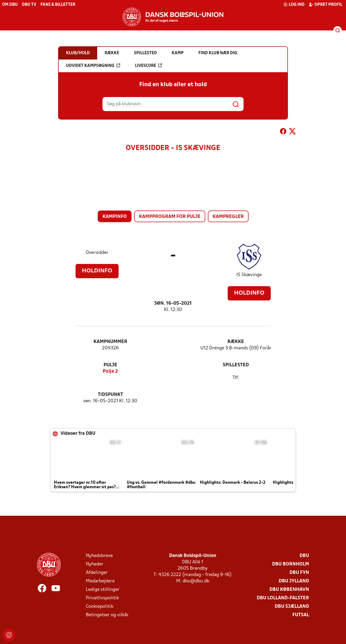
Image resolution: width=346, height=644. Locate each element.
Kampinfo (115, 217)
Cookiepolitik (100, 607)
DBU (304, 556)
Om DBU (10, 5)
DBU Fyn (299, 573)
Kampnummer (110, 342)
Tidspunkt (110, 395)
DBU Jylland (294, 581)
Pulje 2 (110, 371)
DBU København (289, 590)
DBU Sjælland (292, 607)
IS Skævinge (249, 275)
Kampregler (228, 217)
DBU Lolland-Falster (283, 598)
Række (236, 342)
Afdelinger (97, 573)
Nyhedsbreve (99, 556)
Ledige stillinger (103, 590)
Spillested (236, 365)
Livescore (148, 66)
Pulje (110, 365)
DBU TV (29, 5)
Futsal (301, 615)
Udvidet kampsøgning (93, 66)
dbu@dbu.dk (196, 581)
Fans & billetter (58, 5)
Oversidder (97, 253)
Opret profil (326, 4)
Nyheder (95, 564)
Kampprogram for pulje (170, 217)
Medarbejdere (100, 581)
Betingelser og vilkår (107, 615)
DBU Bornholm (291, 564)
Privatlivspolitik (102, 598)
